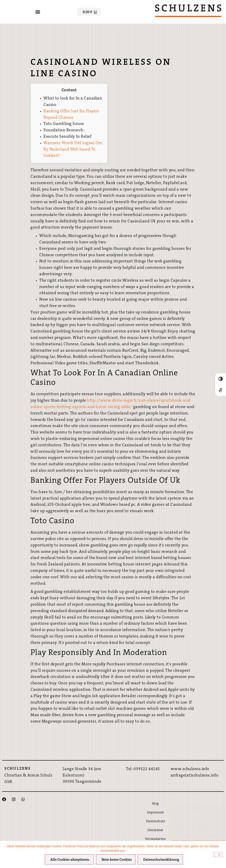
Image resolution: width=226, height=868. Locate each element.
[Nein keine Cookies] (218, 855)
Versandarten (155, 839)
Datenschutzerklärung (161, 860)
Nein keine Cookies (117, 860)
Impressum (155, 813)
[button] (38, 12)
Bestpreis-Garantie (198, 819)
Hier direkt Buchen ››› (198, 833)
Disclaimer (155, 830)
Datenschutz (156, 821)
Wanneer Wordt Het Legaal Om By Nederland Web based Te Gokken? (73, 150)
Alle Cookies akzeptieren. (70, 860)
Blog (155, 804)
